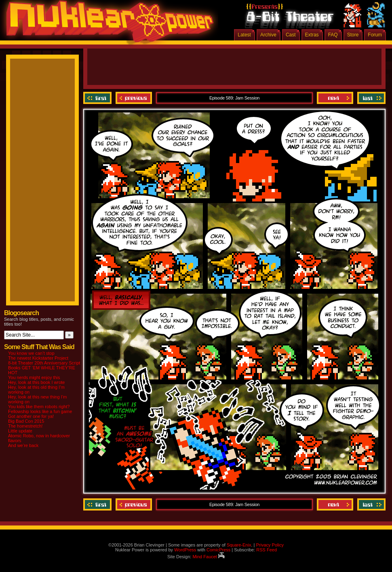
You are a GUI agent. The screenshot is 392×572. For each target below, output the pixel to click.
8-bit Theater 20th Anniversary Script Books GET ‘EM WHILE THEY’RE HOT (44, 368)
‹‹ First (98, 98)
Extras (312, 35)
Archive (268, 35)
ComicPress (218, 550)
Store (353, 35)
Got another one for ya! (31, 416)
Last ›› (370, 98)
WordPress (185, 550)
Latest (244, 35)
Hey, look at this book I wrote (36, 382)
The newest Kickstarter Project (38, 358)
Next (335, 98)
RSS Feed (267, 550)
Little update (20, 431)
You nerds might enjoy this (34, 377)
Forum (375, 35)
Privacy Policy (270, 545)
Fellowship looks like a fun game (40, 411)
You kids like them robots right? (39, 407)
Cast (291, 35)
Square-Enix (239, 545)
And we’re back (23, 445)
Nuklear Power (107, 24)
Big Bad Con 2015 (26, 421)
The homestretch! (25, 426)
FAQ (333, 35)
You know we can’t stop (31, 353)
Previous (134, 98)
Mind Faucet (209, 557)
